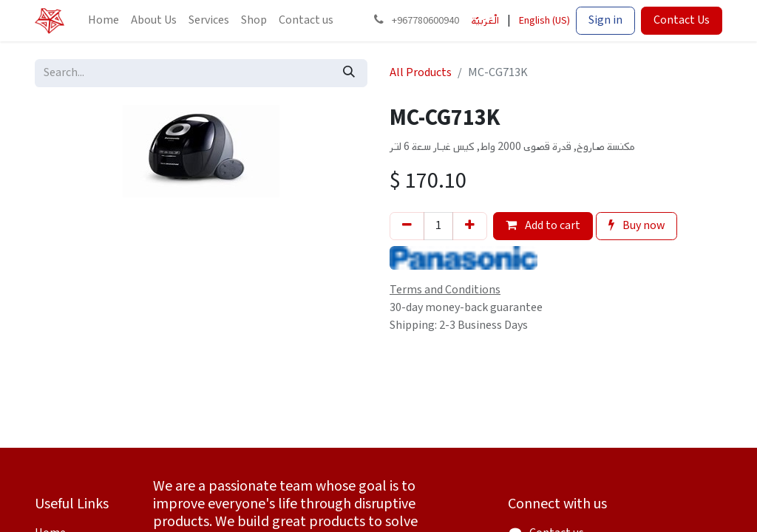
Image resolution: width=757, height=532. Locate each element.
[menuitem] (103, 21)
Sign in (605, 20)
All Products (421, 73)
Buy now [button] (637, 226)
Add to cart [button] (543, 226)
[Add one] (470, 226)
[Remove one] (407, 226)
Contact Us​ (682, 20)
